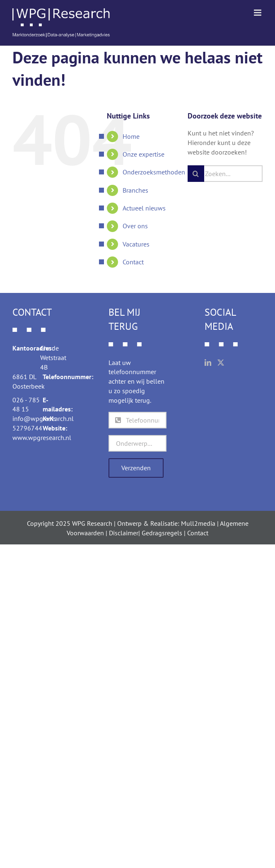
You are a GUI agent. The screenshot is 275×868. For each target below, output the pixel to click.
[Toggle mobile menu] (258, 13)
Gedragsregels (162, 533)
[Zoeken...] (225, 174)
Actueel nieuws (144, 208)
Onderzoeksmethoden (154, 172)
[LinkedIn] (208, 363)
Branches (135, 190)
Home (131, 136)
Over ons (135, 226)
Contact (133, 262)
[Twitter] (221, 363)
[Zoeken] (196, 174)
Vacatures (136, 244)
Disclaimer (124, 533)
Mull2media (198, 523)
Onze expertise (144, 154)
